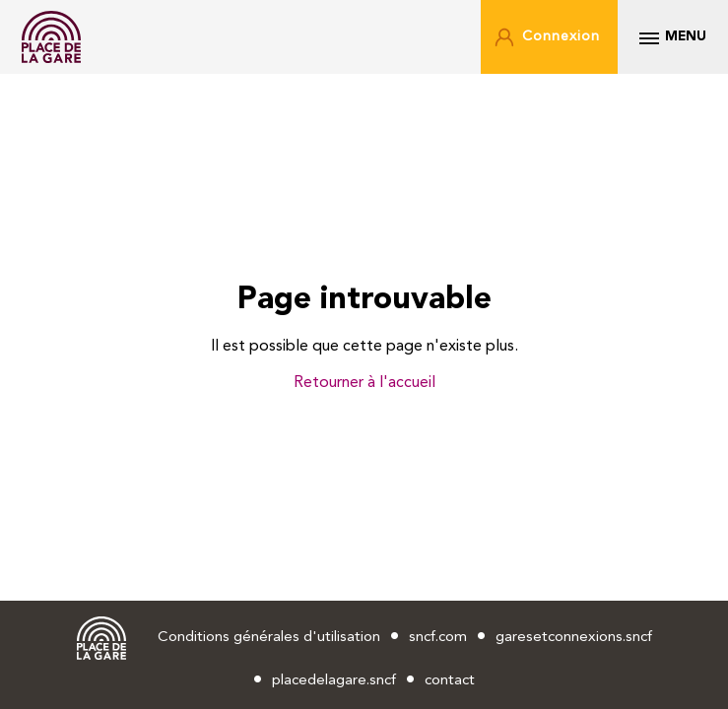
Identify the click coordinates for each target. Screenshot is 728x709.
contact (450, 681)
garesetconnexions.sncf (574, 638)
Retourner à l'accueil (364, 383)
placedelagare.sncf (334, 681)
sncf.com (438, 638)
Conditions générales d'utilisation (269, 638)
